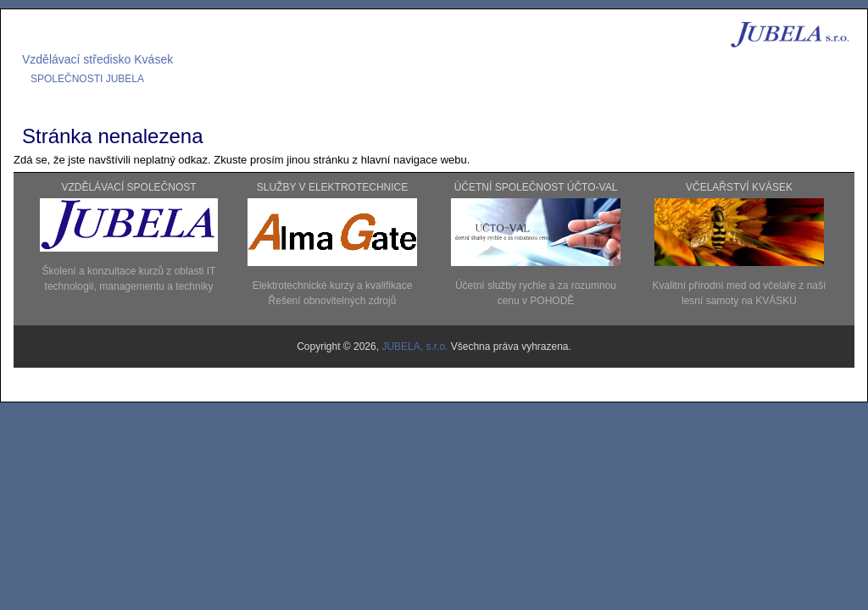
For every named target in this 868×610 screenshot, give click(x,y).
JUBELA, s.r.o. (416, 347)
